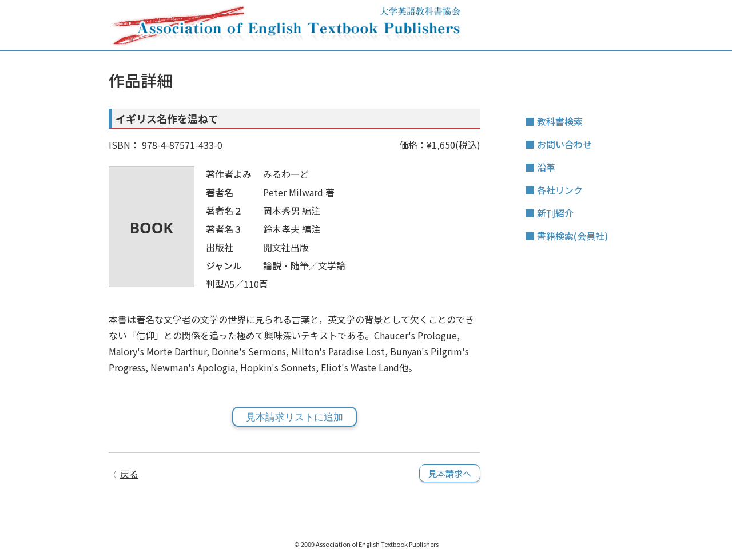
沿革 (546, 167)
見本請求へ (450, 473)
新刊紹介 (555, 213)
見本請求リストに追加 (295, 417)
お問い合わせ (564, 144)
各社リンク (560, 190)
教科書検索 (560, 121)
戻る (129, 474)
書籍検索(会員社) (572, 236)
